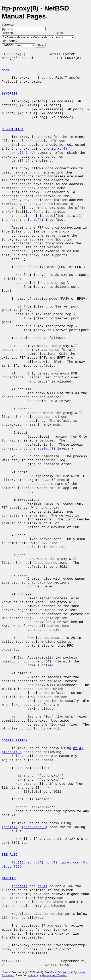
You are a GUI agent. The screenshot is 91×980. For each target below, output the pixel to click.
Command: (9, 25)
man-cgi (33, 975)
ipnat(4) (59, 149)
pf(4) (23, 153)
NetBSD (68, 972)
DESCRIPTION (13, 129)
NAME (6, 70)
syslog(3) (46, 449)
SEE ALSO (10, 855)
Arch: (62, 33)
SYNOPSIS (10, 94)
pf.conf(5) (12, 752)
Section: (9, 33)
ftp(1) (18, 863)
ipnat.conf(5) (34, 827)
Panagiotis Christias (54, 975)
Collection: (10, 41)
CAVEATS (9, 878)
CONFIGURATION (15, 741)
